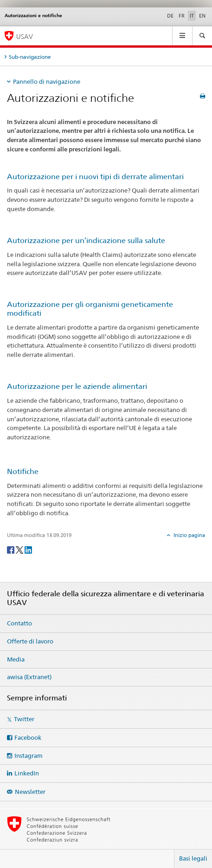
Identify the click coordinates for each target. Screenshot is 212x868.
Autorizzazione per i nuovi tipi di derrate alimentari (95, 177)
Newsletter (30, 792)
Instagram (29, 756)
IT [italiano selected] (192, 16)
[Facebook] (11, 549)
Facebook (28, 737)
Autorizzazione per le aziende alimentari (77, 386)
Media (16, 659)
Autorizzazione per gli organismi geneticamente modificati (90, 309)
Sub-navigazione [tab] (30, 57)
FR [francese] (182, 16)
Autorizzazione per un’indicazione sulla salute (86, 240)
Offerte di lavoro (30, 641)
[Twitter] (20, 549)
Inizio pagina (189, 535)
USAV (25, 36)
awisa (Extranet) (29, 677)
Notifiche (23, 471)
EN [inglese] (202, 16)
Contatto (19, 623)
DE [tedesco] (170, 16)
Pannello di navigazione (47, 81)
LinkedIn (27, 773)
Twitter (24, 719)
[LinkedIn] (28, 549)
